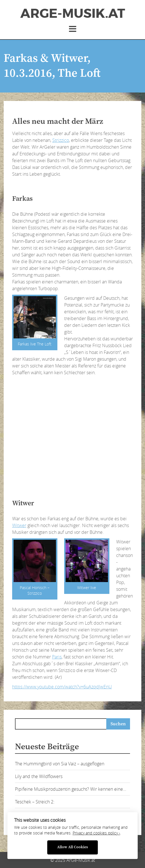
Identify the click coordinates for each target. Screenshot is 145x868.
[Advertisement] (78, 183)
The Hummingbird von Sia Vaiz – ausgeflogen (60, 764)
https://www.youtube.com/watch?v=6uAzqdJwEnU (62, 687)
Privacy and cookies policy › (96, 833)
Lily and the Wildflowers (39, 776)
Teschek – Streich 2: (35, 802)
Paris (57, 657)
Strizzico (61, 140)
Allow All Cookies (72, 847)
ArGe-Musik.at (73, 14)
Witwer (19, 525)
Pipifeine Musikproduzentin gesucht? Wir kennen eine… (71, 789)
